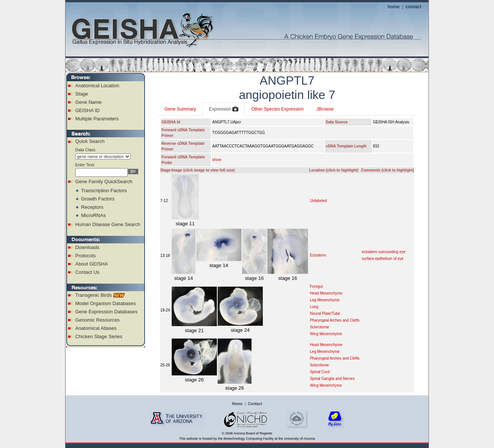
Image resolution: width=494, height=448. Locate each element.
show (217, 160)
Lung (314, 307)
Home (237, 404)
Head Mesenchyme (326, 293)
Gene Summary (180, 109)
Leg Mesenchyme (325, 300)
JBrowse (325, 109)
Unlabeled (318, 201)
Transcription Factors (104, 191)
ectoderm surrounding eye (384, 252)
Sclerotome (319, 327)
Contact (255, 404)
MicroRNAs (93, 215)
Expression (224, 109)
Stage (82, 94)
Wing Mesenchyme (326, 334)
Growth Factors (98, 199)
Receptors (92, 207)
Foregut (316, 286)
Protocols (85, 256)
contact (414, 7)
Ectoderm (318, 255)
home (393, 7)
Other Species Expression (277, 109)
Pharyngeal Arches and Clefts (335, 320)
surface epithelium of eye (383, 259)
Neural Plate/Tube (325, 314)
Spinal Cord (320, 372)
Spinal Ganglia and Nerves (332, 379)
